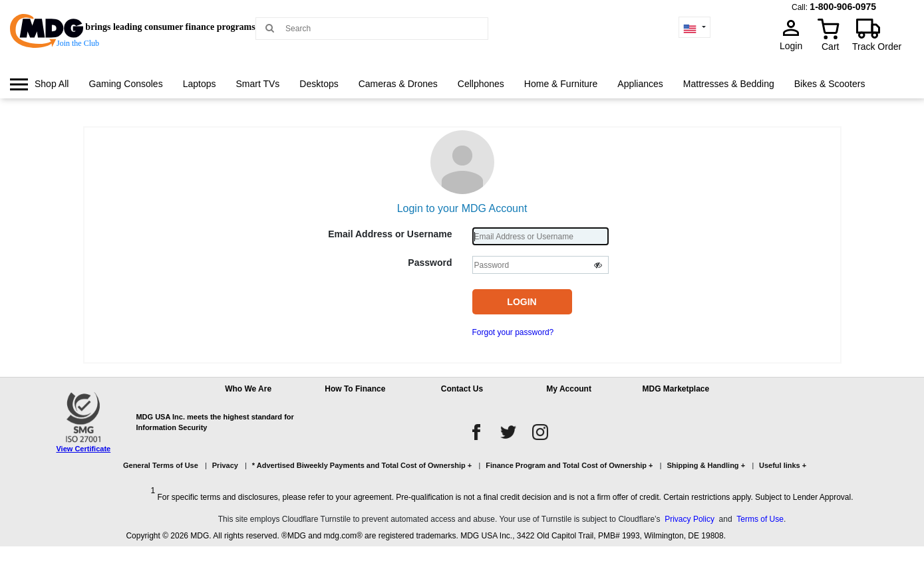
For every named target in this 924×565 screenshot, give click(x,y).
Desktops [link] (319, 84)
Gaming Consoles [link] (125, 84)
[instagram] (540, 432)
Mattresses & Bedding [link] (729, 84)
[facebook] (476, 432)
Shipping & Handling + (706, 465)
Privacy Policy (690, 519)
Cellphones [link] (481, 84)
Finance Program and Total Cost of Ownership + (569, 465)
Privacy (225, 465)
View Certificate (83, 449)
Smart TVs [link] (257, 84)
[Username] (540, 236)
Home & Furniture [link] (561, 84)
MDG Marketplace (676, 389)
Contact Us (462, 389)
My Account (569, 389)
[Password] (540, 265)
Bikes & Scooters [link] (830, 84)
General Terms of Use (161, 465)
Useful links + (783, 465)
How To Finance (355, 389)
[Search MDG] (377, 29)
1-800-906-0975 (843, 7)
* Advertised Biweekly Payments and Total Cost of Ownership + (362, 465)
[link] (39, 84)
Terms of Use (760, 519)
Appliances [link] (640, 84)
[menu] (462, 96)
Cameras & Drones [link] (398, 84)
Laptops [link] (200, 84)
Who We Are (248, 389)
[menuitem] (39, 84)
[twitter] (508, 432)
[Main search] (270, 28)
